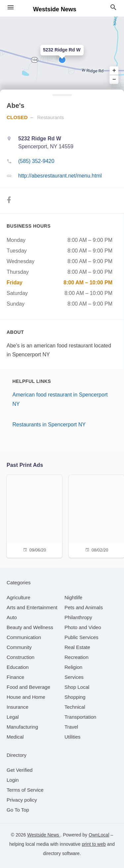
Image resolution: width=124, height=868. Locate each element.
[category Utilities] (72, 737)
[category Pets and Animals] (84, 607)
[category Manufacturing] (22, 727)
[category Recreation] (77, 657)
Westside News (44, 835)
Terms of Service (25, 790)
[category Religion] (73, 667)
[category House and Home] (26, 697)
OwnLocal (99, 835)
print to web (94, 844)
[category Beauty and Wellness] (30, 627)
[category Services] (74, 677)
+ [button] (114, 71)
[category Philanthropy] (78, 617)
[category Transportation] (80, 717)
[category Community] (19, 647)
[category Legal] (13, 717)
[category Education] (18, 667)
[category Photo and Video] (83, 627)
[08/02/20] (97, 515)
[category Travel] (71, 727)
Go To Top (18, 810)
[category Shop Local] (77, 687)
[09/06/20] (34, 515)
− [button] (114, 79)
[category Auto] (12, 617)
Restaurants (50, 117)
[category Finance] (15, 677)
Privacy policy (22, 800)
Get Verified (20, 770)
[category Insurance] (18, 707)
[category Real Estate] (77, 647)
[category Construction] (21, 657)
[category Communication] (24, 637)
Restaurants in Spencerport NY (49, 425)
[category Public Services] (82, 637)
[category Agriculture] (19, 597)
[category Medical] (15, 737)
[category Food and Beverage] (28, 687)
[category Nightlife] (73, 597)
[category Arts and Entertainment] (32, 607)
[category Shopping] (75, 697)
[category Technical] (75, 707)
